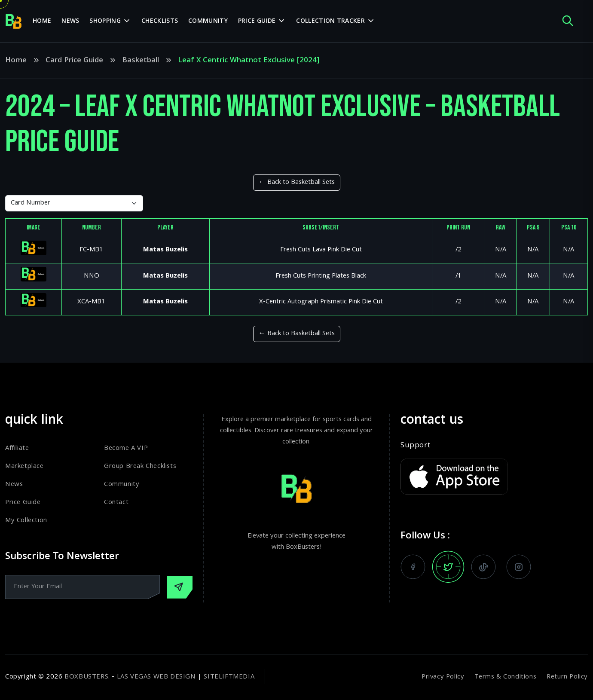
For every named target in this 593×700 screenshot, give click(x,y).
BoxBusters (86, 677)
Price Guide (23, 503)
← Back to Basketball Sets (297, 183)
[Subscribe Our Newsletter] (180, 587)
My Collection (26, 521)
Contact (116, 503)
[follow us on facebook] (413, 567)
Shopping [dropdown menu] (105, 21)
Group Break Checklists (140, 467)
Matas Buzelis (165, 250)
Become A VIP (126, 449)
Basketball (141, 61)
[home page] (14, 21)
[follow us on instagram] (519, 567)
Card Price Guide (74, 61)
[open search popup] (568, 21)
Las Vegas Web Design (156, 677)
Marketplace (24, 467)
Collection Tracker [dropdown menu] (330, 21)
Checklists (160, 21)
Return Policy (567, 677)
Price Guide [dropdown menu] (257, 21)
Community (208, 21)
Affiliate (17, 449)
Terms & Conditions (505, 677)
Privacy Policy (443, 677)
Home (42, 21)
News (70, 21)
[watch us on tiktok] (483, 567)
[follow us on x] (448, 567)
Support (415, 446)
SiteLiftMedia (229, 677)
